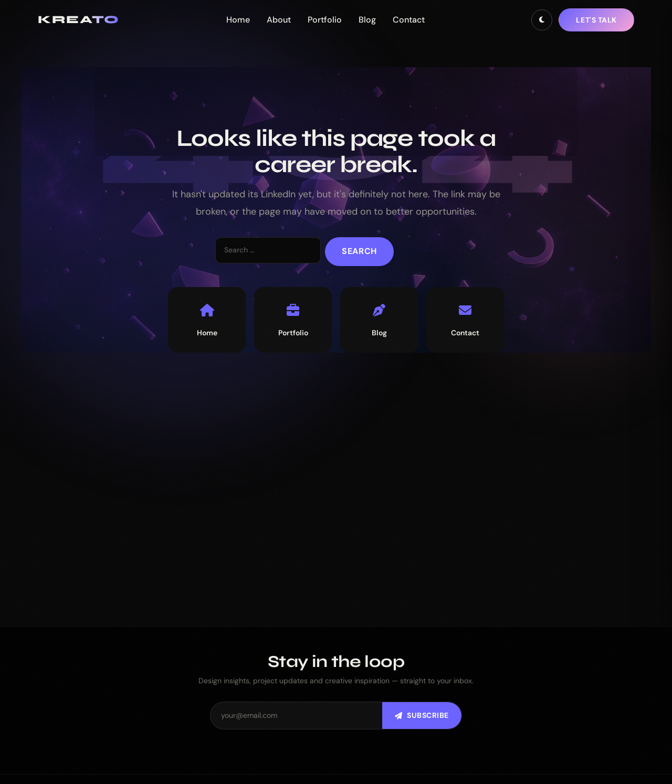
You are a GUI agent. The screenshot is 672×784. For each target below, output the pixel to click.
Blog (367, 20)
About (279, 20)
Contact (409, 20)
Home (238, 20)
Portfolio (325, 20)
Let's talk (596, 20)
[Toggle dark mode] (542, 20)
